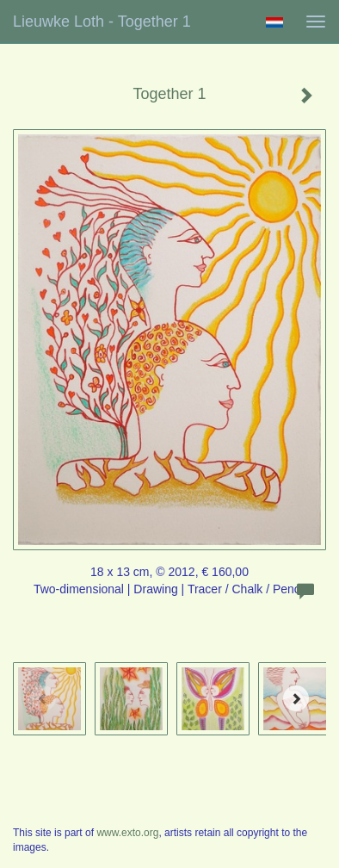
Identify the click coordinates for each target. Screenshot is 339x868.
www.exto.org (127, 833)
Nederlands (274, 22)
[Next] (296, 698)
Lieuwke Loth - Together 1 (102, 22)
